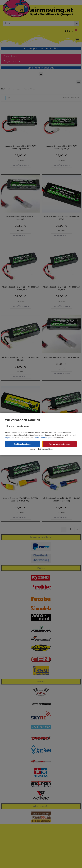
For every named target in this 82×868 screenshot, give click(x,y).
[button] (22, 444)
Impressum (32, 449)
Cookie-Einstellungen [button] (42, 438)
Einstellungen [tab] (23, 426)
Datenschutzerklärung (46, 449)
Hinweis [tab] (10, 426)
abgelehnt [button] (9, 438)
